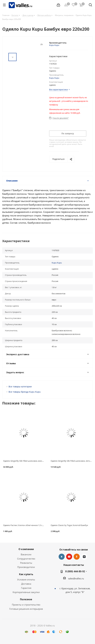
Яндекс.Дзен (84, 557)
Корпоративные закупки (26, 592)
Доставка (26, 584)
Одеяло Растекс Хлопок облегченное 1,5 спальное (27, 525)
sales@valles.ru (76, 578)
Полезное (26, 599)
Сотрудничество (26, 559)
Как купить (26, 574)
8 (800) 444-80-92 (75, 571)
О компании (26, 549)
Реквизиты (26, 563)
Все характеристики (58, 89)
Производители (26, 567)
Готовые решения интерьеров (26, 609)
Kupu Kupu (54, 45)
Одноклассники (77, 557)
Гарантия (26, 588)
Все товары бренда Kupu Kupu (25, 392)
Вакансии (26, 554)
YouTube (69, 557)
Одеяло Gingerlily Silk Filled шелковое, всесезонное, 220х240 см (32, 461)
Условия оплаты (26, 579)
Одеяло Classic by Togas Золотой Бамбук (69, 525)
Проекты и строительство (26, 605)
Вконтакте (62, 557)
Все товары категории (20, 387)
